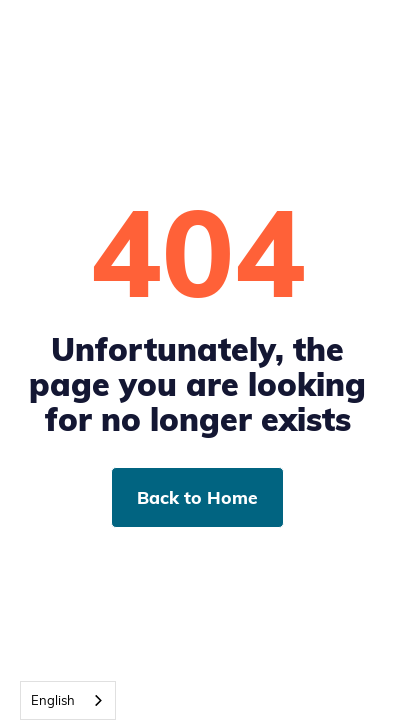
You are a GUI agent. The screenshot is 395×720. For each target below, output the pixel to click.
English (53, 700)
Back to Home (197, 497)
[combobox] (68, 700)
